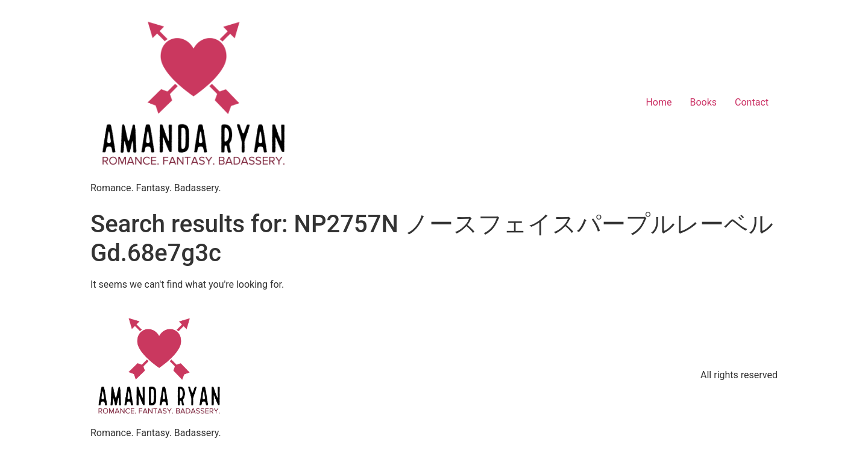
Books (703, 102)
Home (659, 102)
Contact (752, 102)
